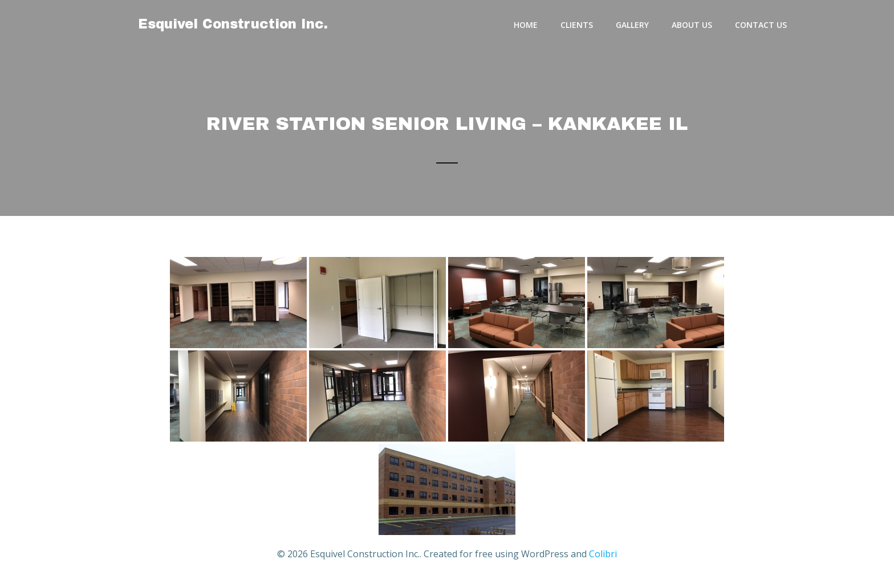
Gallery (632, 25)
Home (526, 25)
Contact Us (761, 25)
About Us (692, 25)
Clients (577, 25)
